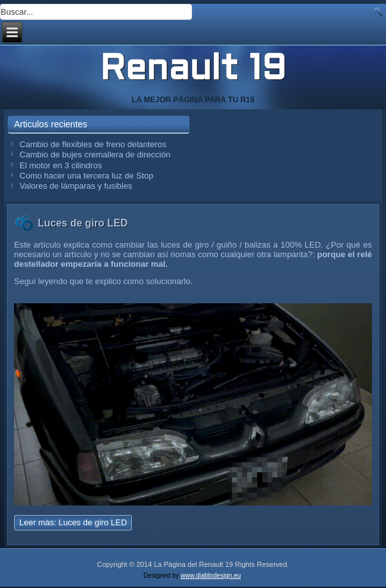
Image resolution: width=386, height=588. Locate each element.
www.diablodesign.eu (211, 576)
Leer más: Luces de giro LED (73, 522)
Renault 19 (193, 70)
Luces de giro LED (83, 223)
